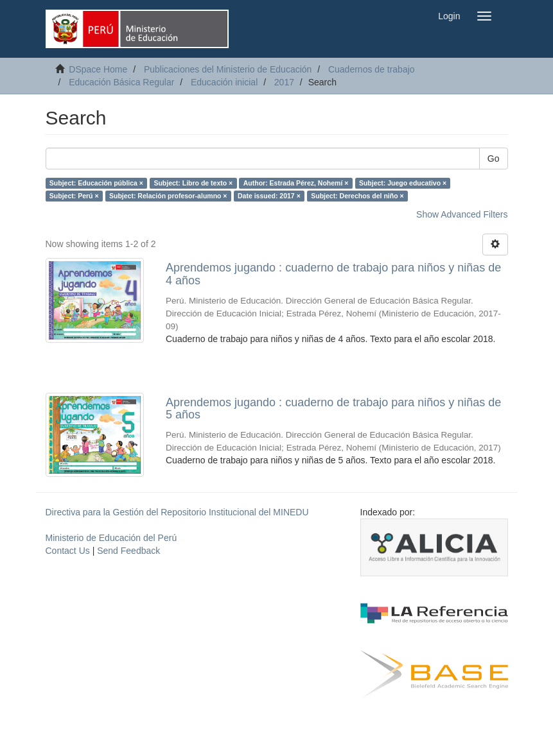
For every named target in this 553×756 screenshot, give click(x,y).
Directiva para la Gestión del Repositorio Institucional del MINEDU (177, 512)
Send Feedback (128, 551)
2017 (284, 82)
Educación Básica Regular (121, 82)
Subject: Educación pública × (96, 183)
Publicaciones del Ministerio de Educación (228, 69)
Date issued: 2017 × (269, 196)
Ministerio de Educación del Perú (111, 538)
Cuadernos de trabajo (372, 69)
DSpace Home (98, 69)
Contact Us (68, 551)
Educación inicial (224, 82)
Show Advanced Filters (462, 214)
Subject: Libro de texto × (193, 183)
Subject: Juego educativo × (403, 183)
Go (494, 159)
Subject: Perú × (74, 196)
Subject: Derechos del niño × (357, 196)
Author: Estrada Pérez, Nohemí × (296, 183)
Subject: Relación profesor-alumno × (168, 196)
